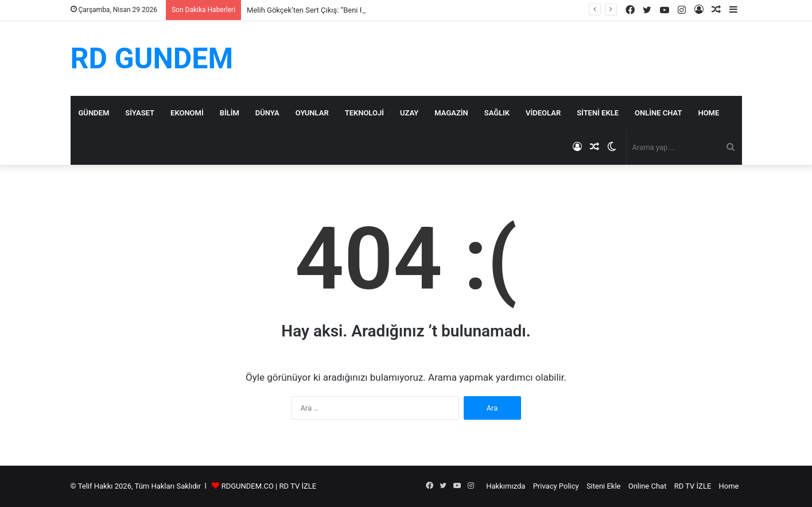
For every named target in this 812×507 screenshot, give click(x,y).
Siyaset (140, 113)
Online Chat (658, 113)
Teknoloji (364, 113)
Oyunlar (312, 113)
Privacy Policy (556, 486)
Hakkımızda (506, 486)
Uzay (409, 113)
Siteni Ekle (598, 113)
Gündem (94, 113)
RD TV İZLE (298, 486)
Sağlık (497, 113)
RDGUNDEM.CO (248, 486)
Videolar (543, 113)
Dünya (267, 113)
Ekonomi (187, 113)
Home (708, 113)
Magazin (451, 113)
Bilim (230, 113)
